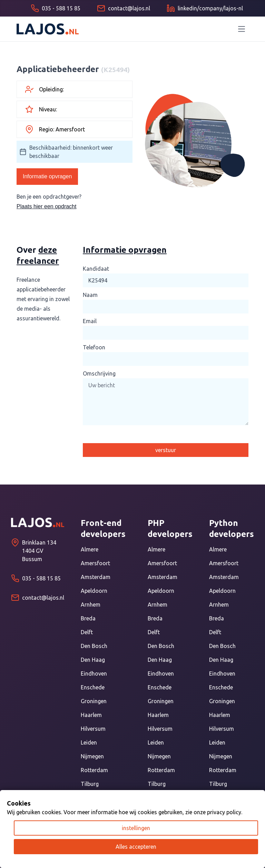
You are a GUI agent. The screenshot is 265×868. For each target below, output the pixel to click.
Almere (90, 549)
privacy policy (224, 812)
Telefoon (94, 347)
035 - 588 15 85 (41, 578)
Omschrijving (99, 373)
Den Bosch (94, 646)
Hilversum (93, 729)
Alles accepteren (136, 847)
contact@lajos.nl (43, 598)
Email (90, 321)
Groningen (94, 701)
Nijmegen (92, 756)
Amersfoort (95, 563)
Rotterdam (94, 770)
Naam (90, 295)
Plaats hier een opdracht (46, 206)
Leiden (89, 742)
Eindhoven (94, 674)
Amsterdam (96, 577)
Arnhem (91, 605)
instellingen (136, 828)
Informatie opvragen (47, 176)
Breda (88, 618)
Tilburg (90, 784)
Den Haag (93, 660)
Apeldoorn (94, 591)
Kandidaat (96, 269)
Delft (87, 632)
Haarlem (91, 715)
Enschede (93, 687)
